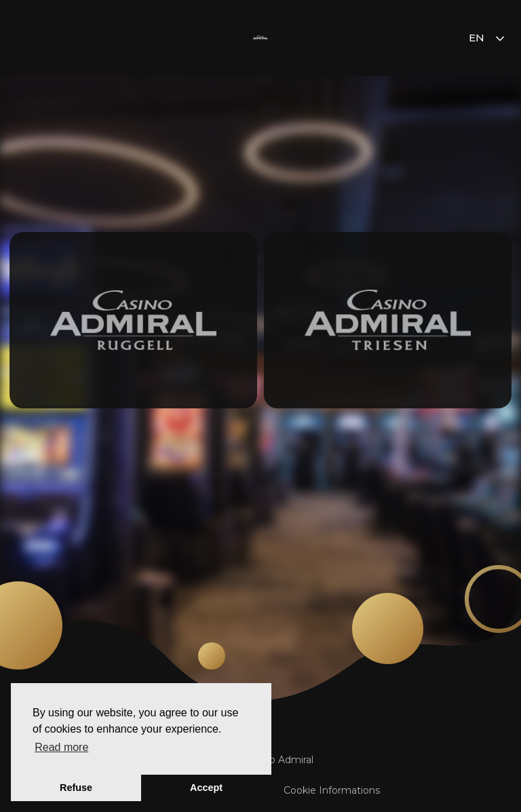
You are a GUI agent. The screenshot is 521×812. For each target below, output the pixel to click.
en (488, 38)
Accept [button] (206, 788)
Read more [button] (61, 747)
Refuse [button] (76, 788)
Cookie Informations (332, 790)
